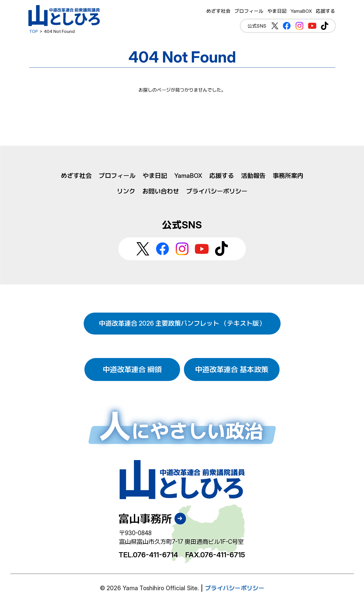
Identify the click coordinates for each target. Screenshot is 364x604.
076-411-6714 (155, 555)
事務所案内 (288, 176)
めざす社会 (76, 176)
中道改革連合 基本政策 (232, 369)
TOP (34, 31)
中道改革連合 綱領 (132, 369)
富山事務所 (145, 519)
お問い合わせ (161, 191)
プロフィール (117, 176)
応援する (222, 176)
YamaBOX (188, 176)
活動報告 (253, 176)
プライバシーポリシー (217, 191)
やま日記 (155, 176)
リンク (126, 191)
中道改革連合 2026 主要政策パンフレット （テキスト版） (182, 323)
